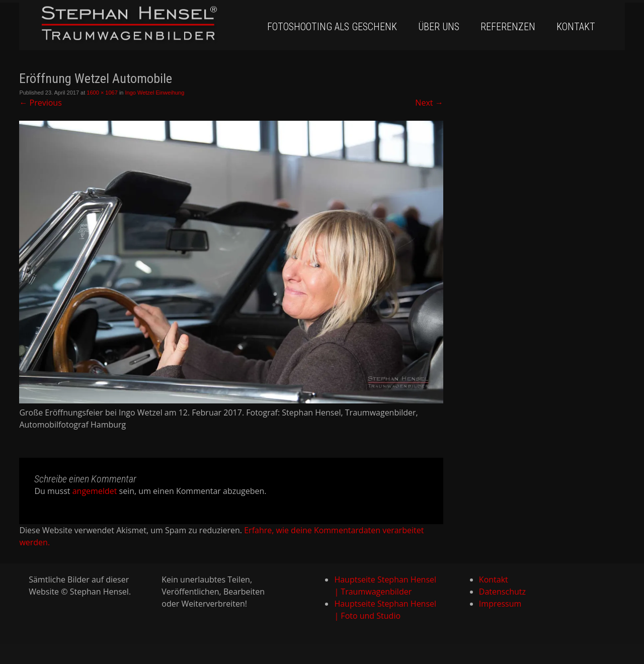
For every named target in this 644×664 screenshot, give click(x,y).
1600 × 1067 (102, 93)
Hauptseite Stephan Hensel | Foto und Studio (385, 610)
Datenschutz (502, 592)
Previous (40, 103)
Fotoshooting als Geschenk (332, 27)
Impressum (500, 604)
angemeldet (95, 491)
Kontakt (576, 27)
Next (429, 103)
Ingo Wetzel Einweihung (155, 93)
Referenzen (508, 27)
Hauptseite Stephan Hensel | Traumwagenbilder (385, 586)
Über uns (439, 27)
